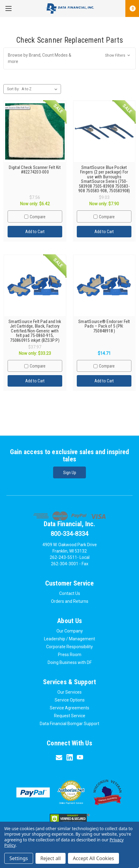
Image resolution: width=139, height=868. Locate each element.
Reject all (51, 858)
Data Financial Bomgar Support (69, 724)
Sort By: (13, 89)
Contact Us (70, 593)
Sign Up (70, 473)
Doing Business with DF (70, 662)
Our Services (69, 692)
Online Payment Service (71, 803)
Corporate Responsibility (69, 647)
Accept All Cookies (93, 858)
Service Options (70, 700)
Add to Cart (35, 232)
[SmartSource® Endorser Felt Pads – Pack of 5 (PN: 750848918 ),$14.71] (104, 286)
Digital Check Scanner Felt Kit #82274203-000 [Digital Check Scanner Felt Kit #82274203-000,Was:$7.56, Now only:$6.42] (35, 170)
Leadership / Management (69, 639)
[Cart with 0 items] (132, 8)
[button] (69, 58)
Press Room (70, 655)
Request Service (70, 716)
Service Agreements (69, 708)
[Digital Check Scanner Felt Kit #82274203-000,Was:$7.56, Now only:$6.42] (35, 132)
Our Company (70, 631)
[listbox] (41, 89)
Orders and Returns (70, 601)
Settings (19, 858)
